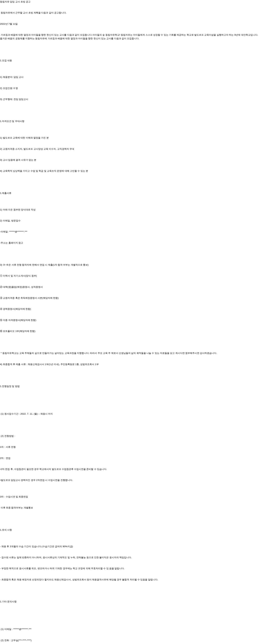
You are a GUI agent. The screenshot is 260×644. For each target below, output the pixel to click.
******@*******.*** (18, 232)
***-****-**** (25, 640)
